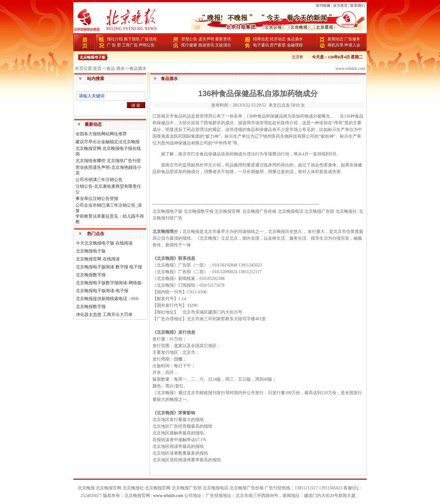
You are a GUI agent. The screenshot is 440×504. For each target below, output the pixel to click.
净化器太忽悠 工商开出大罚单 (104, 315)
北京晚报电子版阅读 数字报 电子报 (109, 267)
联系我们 (358, 5)
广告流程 (149, 39)
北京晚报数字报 (91, 275)
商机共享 (335, 45)
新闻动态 (335, 39)
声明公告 (147, 45)
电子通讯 (261, 45)
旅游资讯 (206, 45)
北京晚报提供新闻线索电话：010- (108, 299)
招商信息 (261, 39)
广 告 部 (114, 45)
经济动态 (278, 39)
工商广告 (130, 45)
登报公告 (189, 39)
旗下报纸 (132, 39)
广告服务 (352, 39)
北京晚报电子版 (91, 251)
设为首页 (340, 5)
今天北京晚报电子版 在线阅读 (104, 243)
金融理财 (295, 45)
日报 (178, 359)
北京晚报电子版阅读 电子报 (102, 291)
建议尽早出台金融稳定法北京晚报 (108, 142)
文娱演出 (223, 45)
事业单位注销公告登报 (97, 199)
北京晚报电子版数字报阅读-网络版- (109, 283)
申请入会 (352, 45)
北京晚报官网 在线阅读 (98, 259)
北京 (178, 346)
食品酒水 (295, 39)
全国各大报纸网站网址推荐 (101, 134)
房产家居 (278, 45)
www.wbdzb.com (168, 496)
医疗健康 (189, 45)
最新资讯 (223, 39)
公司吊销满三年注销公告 (99, 180)
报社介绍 (115, 39)
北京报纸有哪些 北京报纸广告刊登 (108, 161)
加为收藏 (323, 5)
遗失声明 (206, 39)
